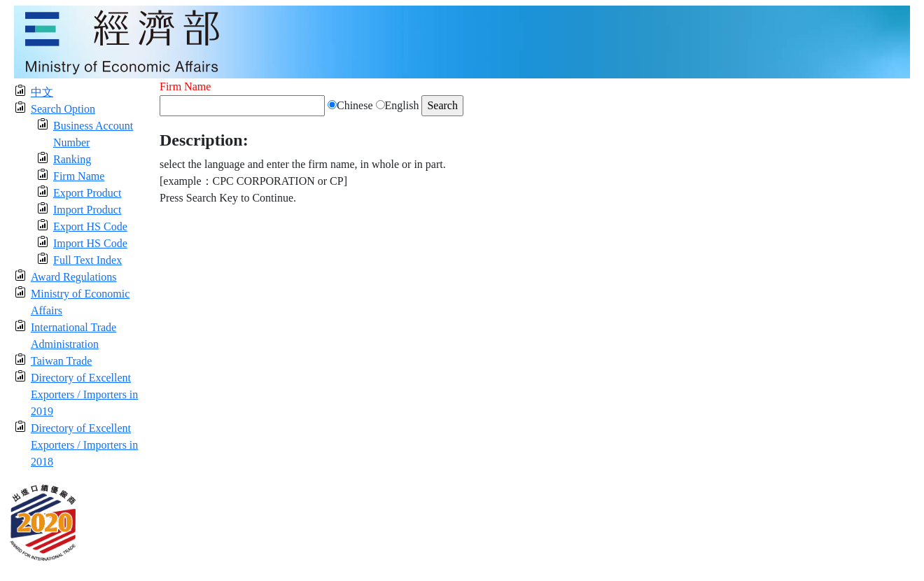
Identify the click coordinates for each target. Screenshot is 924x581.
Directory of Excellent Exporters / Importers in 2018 (84, 445)
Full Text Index (87, 260)
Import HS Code (90, 243)
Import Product (87, 210)
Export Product (87, 193)
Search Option (63, 109)
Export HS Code (90, 226)
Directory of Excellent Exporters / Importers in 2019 (84, 394)
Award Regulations (74, 277)
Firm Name (79, 176)
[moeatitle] (462, 41)
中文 (42, 92)
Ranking (72, 159)
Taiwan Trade (61, 361)
